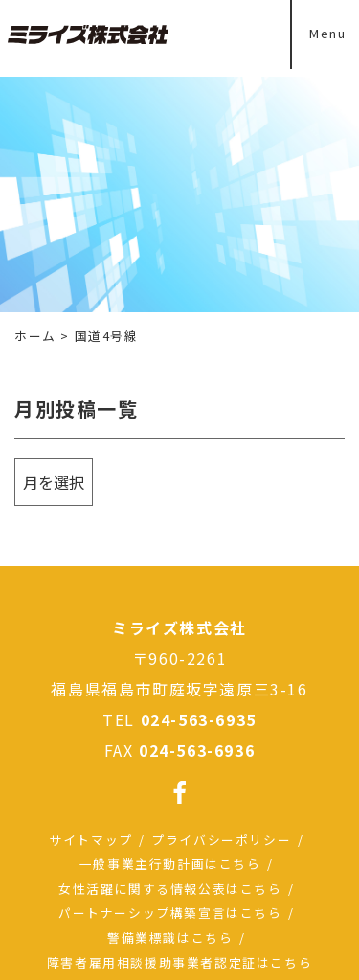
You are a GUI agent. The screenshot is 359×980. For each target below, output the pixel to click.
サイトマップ (91, 840)
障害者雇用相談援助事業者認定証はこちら (179, 962)
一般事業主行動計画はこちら (170, 864)
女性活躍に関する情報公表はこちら (170, 889)
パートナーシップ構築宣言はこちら (170, 912)
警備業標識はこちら (170, 937)
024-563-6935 (199, 719)
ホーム (35, 336)
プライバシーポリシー (221, 840)
